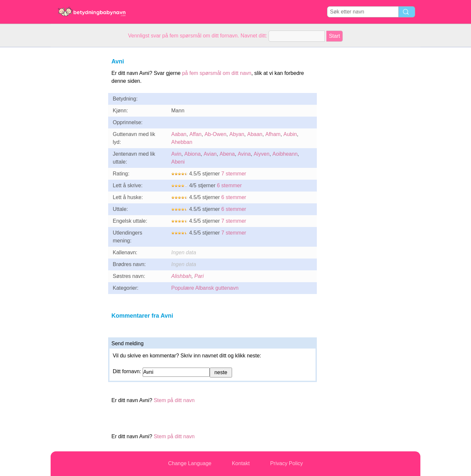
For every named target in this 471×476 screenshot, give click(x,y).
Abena (227, 154)
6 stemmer (229, 185)
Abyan (237, 134)
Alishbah (181, 276)
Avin (176, 154)
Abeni (178, 162)
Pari (199, 276)
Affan (195, 134)
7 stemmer (234, 174)
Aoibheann (285, 154)
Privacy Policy (287, 463)
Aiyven (262, 154)
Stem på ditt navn (174, 400)
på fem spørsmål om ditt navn (217, 73)
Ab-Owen (215, 134)
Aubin (290, 134)
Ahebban (182, 142)
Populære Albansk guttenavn (205, 288)
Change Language (190, 463)
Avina (244, 154)
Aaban (179, 134)
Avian (210, 154)
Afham (273, 134)
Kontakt (241, 463)
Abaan (255, 134)
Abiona (193, 154)
